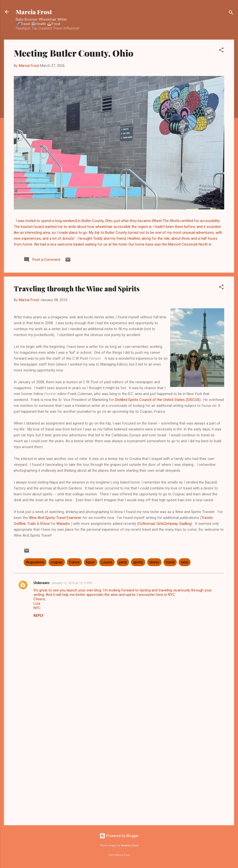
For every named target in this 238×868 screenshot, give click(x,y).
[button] (221, 51)
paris (123, 562)
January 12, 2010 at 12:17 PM (72, 583)
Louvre (107, 562)
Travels (207, 518)
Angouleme (35, 562)
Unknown (41, 583)
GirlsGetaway (167, 524)
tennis (154, 562)
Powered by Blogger (119, 836)
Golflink (20, 524)
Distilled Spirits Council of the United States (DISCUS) (158, 400)
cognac (57, 562)
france (74, 562)
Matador (63, 524)
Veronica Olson (130, 846)
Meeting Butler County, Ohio (74, 53)
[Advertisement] (119, 780)
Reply (39, 616)
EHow (45, 524)
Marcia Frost (34, 12)
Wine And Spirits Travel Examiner (55, 518)
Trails (32, 524)
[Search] (231, 13)
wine (185, 562)
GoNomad (147, 524)
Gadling (185, 524)
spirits (138, 562)
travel (170, 562)
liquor (91, 562)
